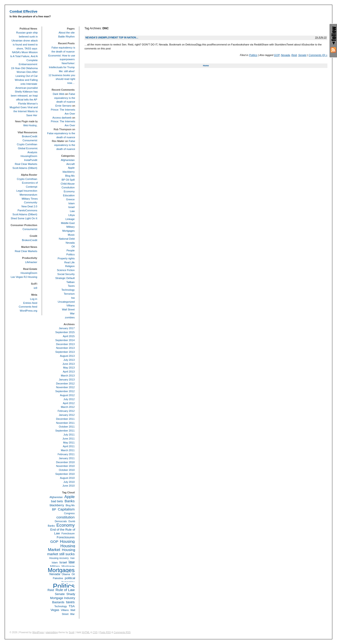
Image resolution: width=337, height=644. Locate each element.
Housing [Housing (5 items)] (67, 541)
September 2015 (65, 332)
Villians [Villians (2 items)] (65, 610)
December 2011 (65, 419)
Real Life (70, 262)
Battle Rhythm (66, 37)
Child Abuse (68, 184)
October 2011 (67, 427)
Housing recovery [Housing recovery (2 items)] (59, 558)
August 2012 (67, 395)
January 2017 (67, 328)
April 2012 (69, 403)
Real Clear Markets (26, 164)
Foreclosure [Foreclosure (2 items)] (68, 533)
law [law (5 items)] (72, 562)
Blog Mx (70, 176)
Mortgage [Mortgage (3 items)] (68, 566)
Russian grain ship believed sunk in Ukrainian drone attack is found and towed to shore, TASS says (25, 40)
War (72, 313)
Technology (68, 290)
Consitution (68, 187)
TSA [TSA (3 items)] (72, 606)
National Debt (67, 239)
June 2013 (69, 364)
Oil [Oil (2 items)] (73, 574)
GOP (277, 55)
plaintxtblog (52, 632)
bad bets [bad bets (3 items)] (57, 501)
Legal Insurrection (27, 191)
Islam (71, 203)
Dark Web (59, 94)
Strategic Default (65, 278)
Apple (71, 168)
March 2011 (68, 450)
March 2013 (68, 376)
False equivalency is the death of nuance (65, 98)
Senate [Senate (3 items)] (60, 594)
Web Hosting (30, 125)
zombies (70, 317)
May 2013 (69, 368)
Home (206, 66)
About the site (67, 33)
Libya (71, 215)
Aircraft (71, 164)
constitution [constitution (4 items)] (66, 517)
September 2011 (65, 431)
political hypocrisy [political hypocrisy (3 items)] (68, 580)
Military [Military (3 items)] (55, 566)
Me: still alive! (67, 71)
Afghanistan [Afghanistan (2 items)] (56, 497)
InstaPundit (31, 160)
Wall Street (68, 309)
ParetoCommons (27, 210)
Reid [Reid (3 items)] (51, 590)
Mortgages (68, 231)
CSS (95, 632)
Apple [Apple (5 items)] (70, 497)
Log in (34, 299)
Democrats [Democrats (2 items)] (61, 521)
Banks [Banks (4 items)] (70, 501)
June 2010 (69, 486)
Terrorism (69, 294)
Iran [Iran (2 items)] (73, 558)
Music (71, 235)
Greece (70, 199)
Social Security (66, 274)
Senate (302, 55)
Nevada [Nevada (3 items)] (55, 574)
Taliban (71, 282)
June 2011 (69, 439)
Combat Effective (24, 11)
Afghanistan (68, 160)
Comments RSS (122, 632)
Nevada (285, 55)
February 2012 (66, 411)
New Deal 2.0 (29, 206)
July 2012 (69, 399)
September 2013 (65, 352)
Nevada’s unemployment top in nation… (112, 38)
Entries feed (30, 303)
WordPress (38, 632)
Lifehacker (31, 262)
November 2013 (65, 348)
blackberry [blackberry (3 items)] (57, 505)
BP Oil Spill (68, 180)
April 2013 (69, 372)
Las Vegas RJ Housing (24, 277)
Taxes (71, 286)
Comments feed (28, 307)
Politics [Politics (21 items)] (64, 586)
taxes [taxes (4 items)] (70, 602)
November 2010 (65, 466)
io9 (35, 288)
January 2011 (67, 458)
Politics (253, 55)
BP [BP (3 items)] (54, 509)
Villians (71, 305)
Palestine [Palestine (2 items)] (58, 578)
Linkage (70, 219)
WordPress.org (29, 311)
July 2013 (69, 360)
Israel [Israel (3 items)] (63, 562)
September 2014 (65, 340)
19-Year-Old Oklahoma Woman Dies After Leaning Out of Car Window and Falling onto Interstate (24, 76)
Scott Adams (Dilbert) (25, 168)
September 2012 (65, 391)
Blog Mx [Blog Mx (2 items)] (70, 505)
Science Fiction (66, 270)
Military (71, 227)
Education (69, 195)
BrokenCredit (30, 136)
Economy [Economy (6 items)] (66, 525)
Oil (73, 246)
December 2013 (65, 344)
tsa (73, 298)
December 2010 (65, 462)
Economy (69, 191)
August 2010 (67, 478)
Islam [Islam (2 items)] (55, 562)
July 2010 (69, 482)
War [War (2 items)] (72, 614)
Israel (71, 207)
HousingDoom (29, 156)
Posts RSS (105, 632)
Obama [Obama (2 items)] (66, 574)
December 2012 (65, 383)
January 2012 (67, 415)
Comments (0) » (318, 55)
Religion (70, 266)
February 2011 (66, 454)
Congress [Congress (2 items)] (69, 513)
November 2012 (65, 387)
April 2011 (69, 446)
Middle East (68, 223)
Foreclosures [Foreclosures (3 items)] (66, 537)
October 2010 (67, 470)
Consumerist (30, 140)
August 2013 (67, 356)
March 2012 (68, 407)
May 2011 (69, 443)
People (71, 250)
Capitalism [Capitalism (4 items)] (66, 509)
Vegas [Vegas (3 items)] (55, 610)
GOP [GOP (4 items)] (54, 542)
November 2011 (65, 423)
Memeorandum (28, 195)
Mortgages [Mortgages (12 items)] (61, 570)
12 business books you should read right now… (62, 79)
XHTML (86, 632)
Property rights (66, 258)
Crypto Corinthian (27, 144)
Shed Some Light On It (24, 218)
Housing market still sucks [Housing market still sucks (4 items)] (61, 552)
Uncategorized (66, 302)
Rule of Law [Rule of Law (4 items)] (65, 590)
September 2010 (65, 474)
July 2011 (69, 435)
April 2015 (69, 336)
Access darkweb (62, 118)
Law (72, 211)
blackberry (69, 172)
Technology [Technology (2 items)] (61, 606)
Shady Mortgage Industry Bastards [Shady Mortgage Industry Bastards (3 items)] (63, 598)
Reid (294, 55)
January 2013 (67, 380)
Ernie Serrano (63, 106)
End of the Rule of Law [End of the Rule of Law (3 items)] (63, 532)
